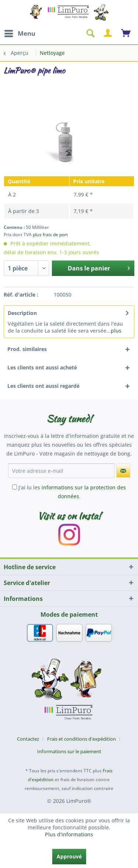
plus (116, 331)
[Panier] (126, 33)
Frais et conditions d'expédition (82, 739)
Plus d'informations (69, 834)
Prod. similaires (27, 349)
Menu (20, 33)
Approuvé (69, 856)
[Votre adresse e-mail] (61, 471)
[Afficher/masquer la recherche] (90, 33)
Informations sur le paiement (69, 751)
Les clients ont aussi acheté (42, 367)
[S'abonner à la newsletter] (123, 471)
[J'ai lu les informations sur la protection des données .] (15, 487)
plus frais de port (50, 235)
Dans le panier (99, 267)
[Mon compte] (108, 33)
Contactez (28, 739)
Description (22, 313)
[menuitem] (20, 33)
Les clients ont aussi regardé (43, 386)
